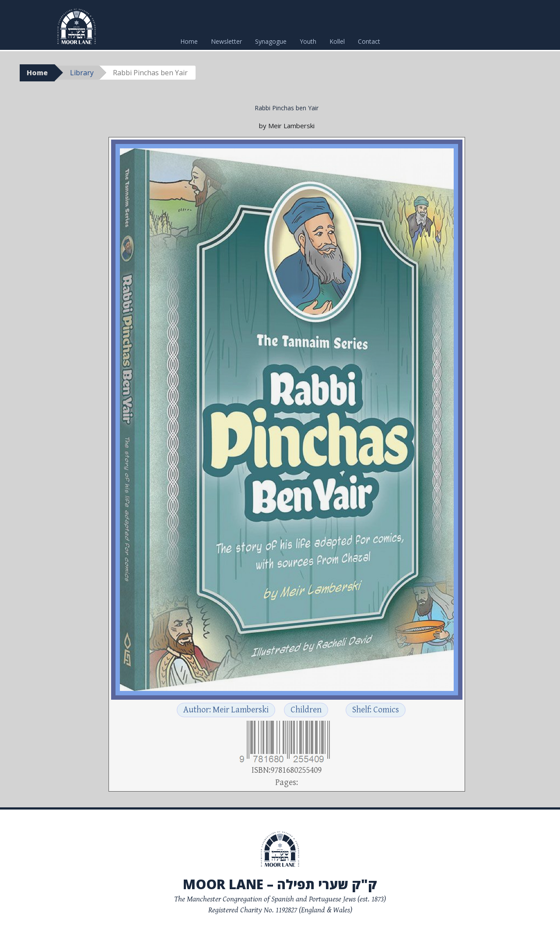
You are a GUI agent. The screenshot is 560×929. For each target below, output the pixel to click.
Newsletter (226, 41)
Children (306, 710)
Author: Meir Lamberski (226, 710)
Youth (308, 41)
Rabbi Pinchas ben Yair (287, 108)
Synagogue (271, 41)
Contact (369, 41)
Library (82, 73)
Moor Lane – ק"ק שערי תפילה (280, 884)
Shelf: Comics (376, 710)
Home (189, 41)
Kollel (337, 41)
